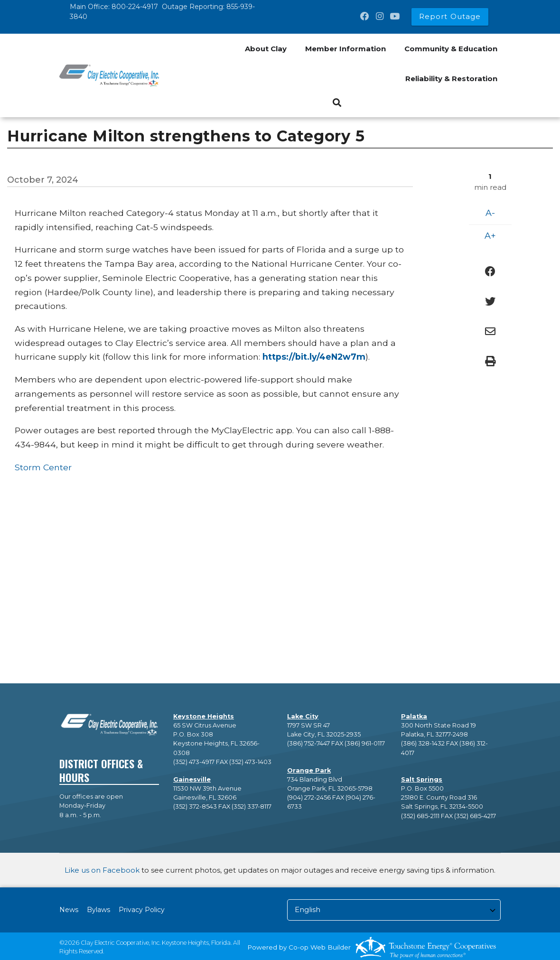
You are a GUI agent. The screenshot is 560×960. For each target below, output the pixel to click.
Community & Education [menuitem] (451, 49)
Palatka (414, 716)
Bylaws (98, 910)
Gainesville (192, 779)
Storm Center (43, 467)
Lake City (303, 716)
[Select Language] (394, 910)
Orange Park (309, 770)
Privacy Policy (142, 910)
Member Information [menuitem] (345, 49)
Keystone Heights (204, 716)
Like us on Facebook (102, 870)
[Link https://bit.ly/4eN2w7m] (314, 357)
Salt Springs (422, 779)
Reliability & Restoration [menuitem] (451, 79)
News (69, 910)
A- (490, 213)
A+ (490, 236)
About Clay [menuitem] (266, 49)
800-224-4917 (135, 7)
